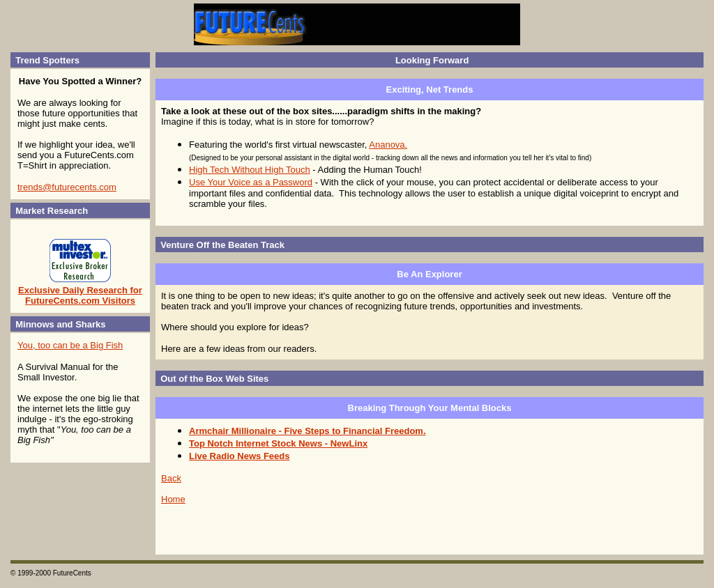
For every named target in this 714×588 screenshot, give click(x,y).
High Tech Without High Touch (250, 170)
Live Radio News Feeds (240, 456)
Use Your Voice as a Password (251, 182)
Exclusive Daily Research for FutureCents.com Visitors (80, 295)
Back (171, 478)
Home (173, 499)
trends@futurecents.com (67, 187)
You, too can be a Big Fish (70, 345)
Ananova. (388, 145)
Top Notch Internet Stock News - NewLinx (278, 443)
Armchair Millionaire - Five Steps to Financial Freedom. (307, 431)
